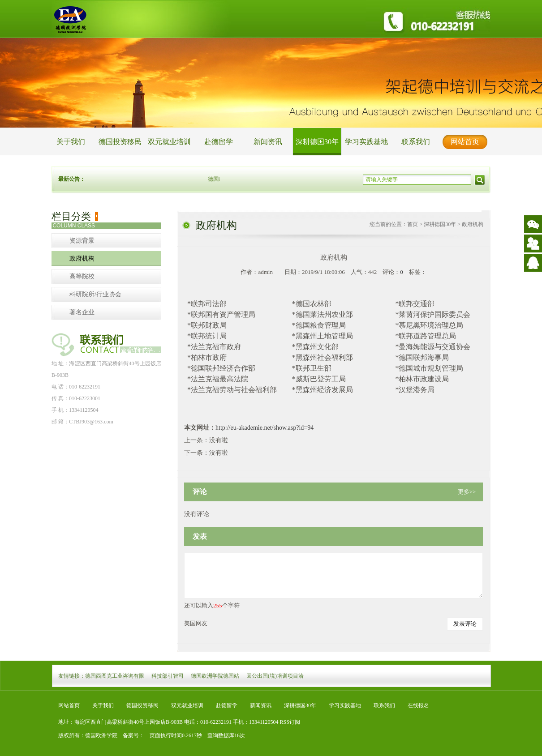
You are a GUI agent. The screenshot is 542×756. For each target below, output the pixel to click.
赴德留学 (219, 142)
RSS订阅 (290, 722)
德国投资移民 (120, 142)
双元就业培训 (169, 142)
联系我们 (416, 142)
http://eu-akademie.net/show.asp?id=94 (265, 428)
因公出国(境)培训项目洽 (275, 676)
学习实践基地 (366, 142)
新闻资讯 (268, 142)
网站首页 (465, 142)
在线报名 (418, 705)
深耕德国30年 (317, 142)
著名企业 (82, 312)
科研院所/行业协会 (95, 294)
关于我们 (71, 142)
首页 (413, 224)
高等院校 (82, 276)
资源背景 (82, 241)
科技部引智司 (168, 676)
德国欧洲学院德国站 (215, 676)
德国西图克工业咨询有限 (115, 676)
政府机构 (82, 258)
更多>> (467, 492)
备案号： (131, 735)
